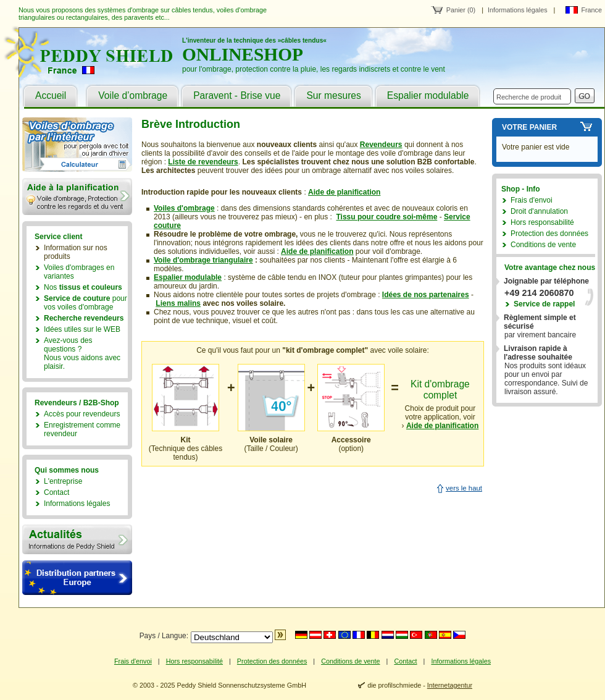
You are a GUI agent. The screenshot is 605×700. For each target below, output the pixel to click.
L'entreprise (63, 481)
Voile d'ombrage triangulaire (203, 260)
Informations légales (518, 10)
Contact (56, 492)
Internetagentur (450, 685)
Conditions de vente (543, 245)
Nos (83, 287)
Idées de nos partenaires (426, 295)
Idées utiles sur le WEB (82, 329)
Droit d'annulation (539, 211)
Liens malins (178, 303)
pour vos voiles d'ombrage (86, 303)
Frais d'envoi (532, 200)
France (591, 10)
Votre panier (529, 127)
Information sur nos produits (76, 252)
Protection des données (549, 234)
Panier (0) (461, 10)
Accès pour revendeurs (82, 414)
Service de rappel (544, 304)
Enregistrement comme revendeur (82, 429)
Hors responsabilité (542, 222)
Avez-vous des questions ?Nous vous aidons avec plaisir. (82, 353)
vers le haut (464, 488)
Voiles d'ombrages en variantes (79, 272)
